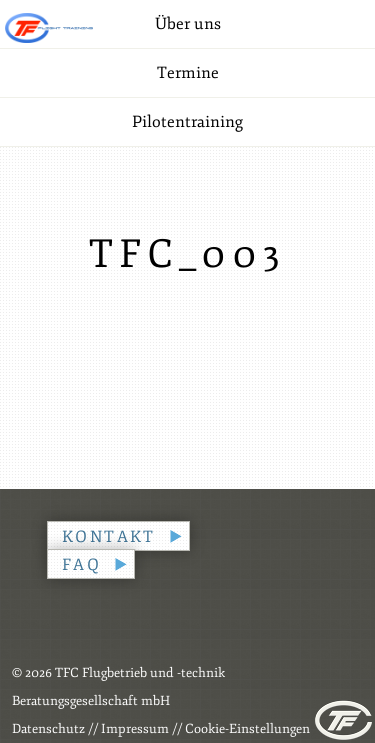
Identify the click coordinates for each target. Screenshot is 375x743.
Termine (188, 73)
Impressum (135, 729)
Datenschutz (48, 729)
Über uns (188, 24)
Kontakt (109, 537)
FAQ (81, 565)
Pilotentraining (187, 122)
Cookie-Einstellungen (247, 729)
